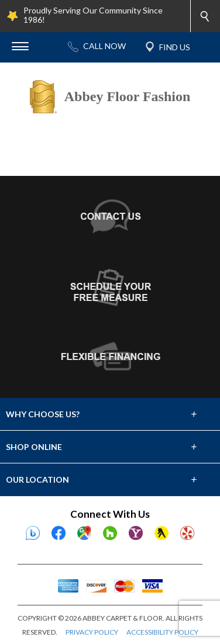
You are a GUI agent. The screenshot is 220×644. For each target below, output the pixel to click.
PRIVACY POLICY (92, 632)
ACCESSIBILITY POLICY (162, 632)
